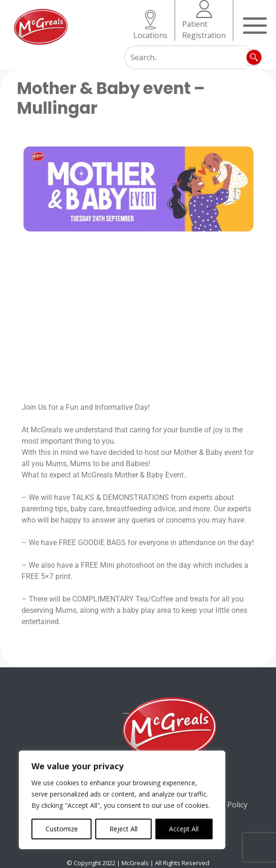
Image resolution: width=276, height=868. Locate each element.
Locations (150, 25)
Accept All (184, 829)
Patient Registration (204, 20)
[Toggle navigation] (255, 24)
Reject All (123, 829)
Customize (62, 829)
